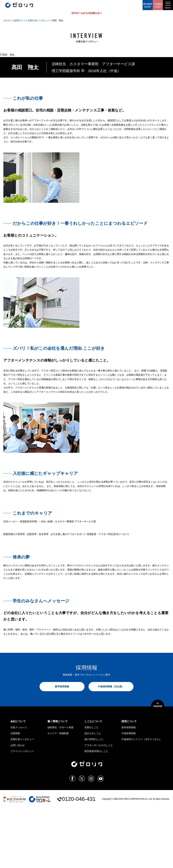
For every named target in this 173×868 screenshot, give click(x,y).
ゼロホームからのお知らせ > (86, 13)
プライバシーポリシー (22, 811)
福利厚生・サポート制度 (60, 787)
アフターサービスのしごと (99, 805)
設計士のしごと (93, 793)
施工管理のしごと (94, 799)
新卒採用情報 (62, 746)
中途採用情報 (129, 793)
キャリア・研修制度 (58, 793)
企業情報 (15, 793)
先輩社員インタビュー (22, 799)
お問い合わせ (18, 805)
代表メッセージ (19, 787)
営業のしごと (92, 787)
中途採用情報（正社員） (111, 746)
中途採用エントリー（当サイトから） (142, 799)
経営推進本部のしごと (96, 811)
